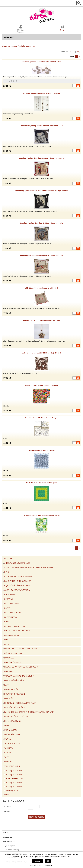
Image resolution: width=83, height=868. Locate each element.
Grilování (9, 622)
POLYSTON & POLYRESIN (15, 694)
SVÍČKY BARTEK (11, 730)
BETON (7, 572)
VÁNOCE (8, 753)
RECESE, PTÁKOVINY (13, 721)
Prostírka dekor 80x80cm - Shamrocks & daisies (42, 515)
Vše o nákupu (9, 842)
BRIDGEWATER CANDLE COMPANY (18, 576)
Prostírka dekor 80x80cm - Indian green (41, 483)
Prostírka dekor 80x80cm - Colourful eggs (42, 385)
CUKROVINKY (10, 595)
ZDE (52, 865)
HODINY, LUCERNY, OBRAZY (16, 626)
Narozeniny (10, 671)
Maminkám (9, 658)
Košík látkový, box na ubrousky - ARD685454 (41, 288)
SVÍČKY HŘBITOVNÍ (12, 735)
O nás (6, 833)
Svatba (8, 739)
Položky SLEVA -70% (15, 778)
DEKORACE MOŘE (12, 604)
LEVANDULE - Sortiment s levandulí (21, 649)
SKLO (6, 726)
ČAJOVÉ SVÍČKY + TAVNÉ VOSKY (17, 590)
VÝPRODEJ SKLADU (10, 46)
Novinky (8, 558)
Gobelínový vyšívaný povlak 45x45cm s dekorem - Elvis (41, 126)
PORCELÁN (9, 698)
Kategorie (9, 37)
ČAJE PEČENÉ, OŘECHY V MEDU (17, 586)
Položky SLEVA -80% (14, 782)
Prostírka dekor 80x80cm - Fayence (42, 450)
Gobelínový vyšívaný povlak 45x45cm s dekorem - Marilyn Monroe (41, 190)
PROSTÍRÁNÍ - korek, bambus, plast (20, 703)
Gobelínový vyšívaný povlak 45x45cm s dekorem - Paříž (41, 255)
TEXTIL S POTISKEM (12, 744)
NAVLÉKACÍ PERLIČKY (13, 662)
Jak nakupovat (10, 846)
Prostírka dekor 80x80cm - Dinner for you (41, 418)
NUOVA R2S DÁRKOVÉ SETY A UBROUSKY (21, 667)
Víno (6, 795)
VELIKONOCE (10, 762)
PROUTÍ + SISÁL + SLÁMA (14, 707)
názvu (72, 52)
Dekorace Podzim (12, 613)
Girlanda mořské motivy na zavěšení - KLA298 (41, 93)
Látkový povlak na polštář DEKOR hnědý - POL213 (42, 353)
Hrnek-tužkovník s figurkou (18, 631)
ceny (78, 52)
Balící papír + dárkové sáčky (17, 581)
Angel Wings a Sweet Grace (17, 563)
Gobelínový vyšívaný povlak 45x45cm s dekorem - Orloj (41, 223)
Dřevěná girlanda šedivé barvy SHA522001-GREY (42, 62)
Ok (48, 861)
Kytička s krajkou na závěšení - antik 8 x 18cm (41, 320)
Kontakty (8, 837)
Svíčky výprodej (12, 790)
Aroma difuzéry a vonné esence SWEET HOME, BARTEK (29, 567)
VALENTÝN (9, 748)
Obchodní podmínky (12, 850)
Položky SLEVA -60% (14, 774)
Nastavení (38, 861)
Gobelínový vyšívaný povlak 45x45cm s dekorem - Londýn (41, 158)
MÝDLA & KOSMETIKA (13, 653)
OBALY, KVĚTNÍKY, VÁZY (14, 680)
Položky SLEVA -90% (14, 786)
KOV (6, 640)
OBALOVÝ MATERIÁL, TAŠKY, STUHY (19, 676)
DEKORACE (9, 599)
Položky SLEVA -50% (14, 770)
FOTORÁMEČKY (11, 617)
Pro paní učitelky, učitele (16, 716)
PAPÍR (7, 685)
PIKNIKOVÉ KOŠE (11, 689)
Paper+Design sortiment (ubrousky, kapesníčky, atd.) (29, 712)
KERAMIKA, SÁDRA (12, 635)
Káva (6, 644)
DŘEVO (7, 608)
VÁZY (6, 757)
